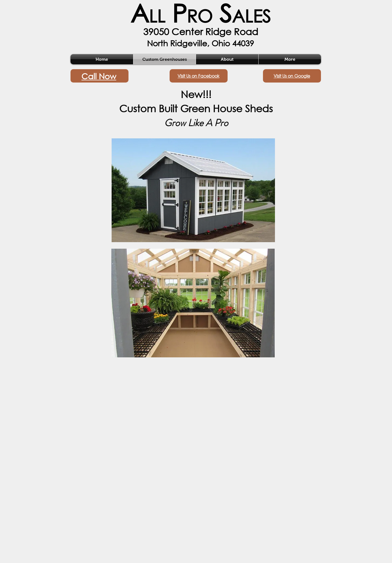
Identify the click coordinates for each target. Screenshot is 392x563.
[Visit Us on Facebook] (199, 76)
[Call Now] (99, 76)
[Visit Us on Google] (292, 76)
